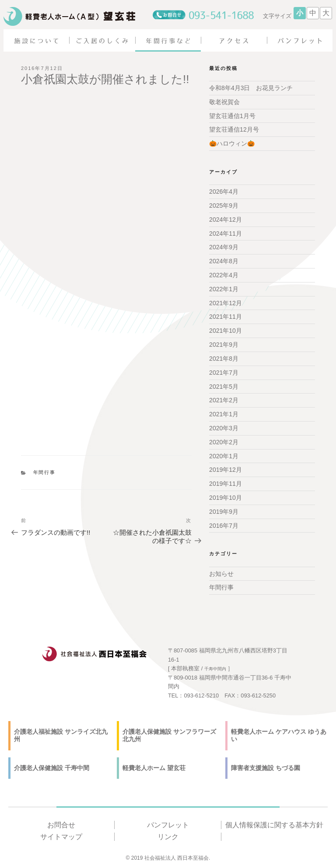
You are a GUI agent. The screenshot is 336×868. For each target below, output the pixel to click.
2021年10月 (226, 331)
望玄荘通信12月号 (234, 129)
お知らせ (221, 573)
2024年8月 (224, 261)
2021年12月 (226, 303)
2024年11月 (226, 233)
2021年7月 (224, 372)
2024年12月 (226, 220)
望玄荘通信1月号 (232, 115)
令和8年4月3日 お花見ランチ (251, 88)
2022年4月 (224, 275)
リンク (168, 837)
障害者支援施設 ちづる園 (266, 767)
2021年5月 (224, 386)
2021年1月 (224, 414)
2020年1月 (224, 456)
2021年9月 (224, 345)
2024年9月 (224, 247)
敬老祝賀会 (224, 102)
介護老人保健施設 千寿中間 (52, 767)
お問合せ (61, 824)
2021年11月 (226, 317)
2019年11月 (226, 484)
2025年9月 (224, 206)
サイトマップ (61, 837)
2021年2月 (224, 400)
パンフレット (168, 824)
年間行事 (45, 472)
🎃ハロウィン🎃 (232, 143)
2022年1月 (224, 289)
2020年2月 (224, 442)
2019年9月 (224, 511)
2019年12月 (226, 470)
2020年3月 (224, 428)
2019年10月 (226, 498)
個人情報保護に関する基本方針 (274, 824)
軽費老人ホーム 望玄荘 (154, 767)
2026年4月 (224, 192)
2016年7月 (224, 525)
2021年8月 (224, 359)
